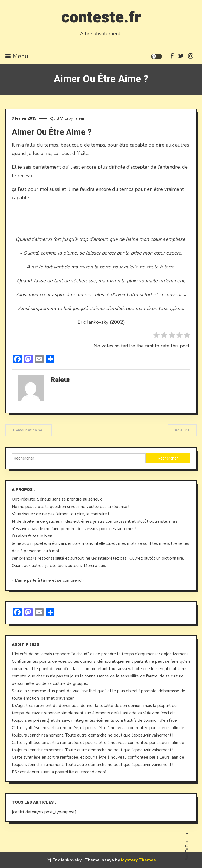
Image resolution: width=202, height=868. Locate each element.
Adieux (181, 430)
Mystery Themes (138, 860)
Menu (17, 56)
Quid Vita (59, 119)
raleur (79, 118)
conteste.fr (101, 17)
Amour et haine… (30, 430)
